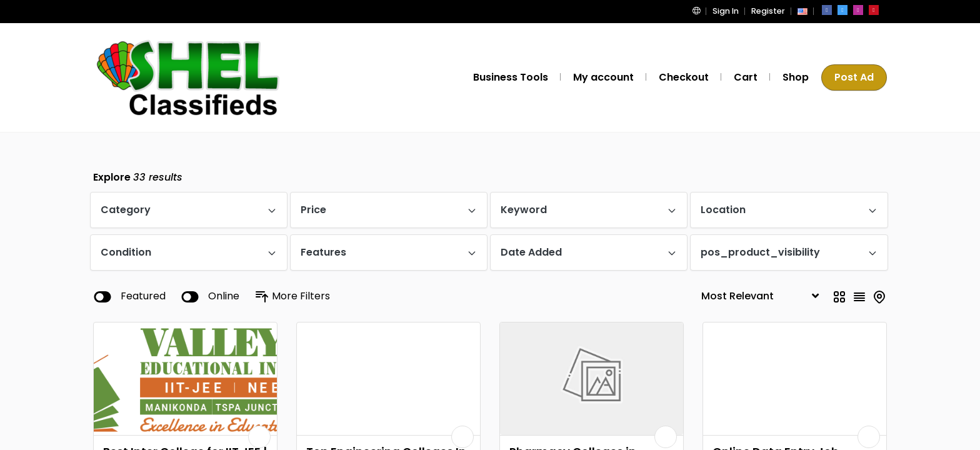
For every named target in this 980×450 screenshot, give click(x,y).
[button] (703, 11)
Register (769, 11)
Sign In (729, 11)
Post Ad (855, 77)
